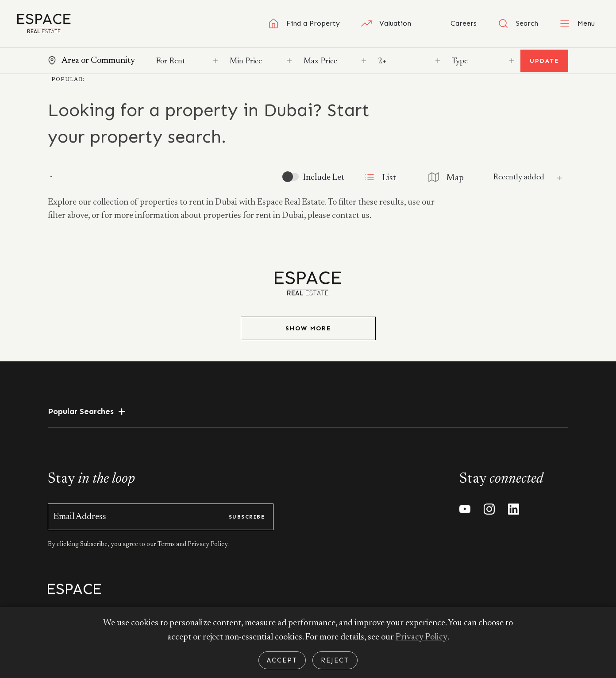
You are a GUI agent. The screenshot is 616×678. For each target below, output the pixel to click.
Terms (167, 545)
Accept (282, 660)
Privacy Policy (421, 638)
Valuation (386, 23)
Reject (335, 660)
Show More (308, 328)
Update (544, 61)
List (379, 177)
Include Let (322, 178)
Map (446, 177)
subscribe (247, 517)
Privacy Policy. (208, 545)
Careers (454, 23)
